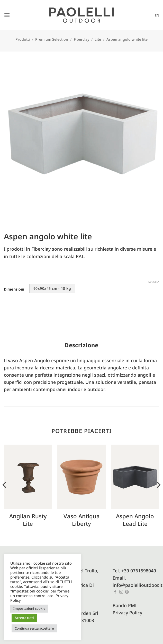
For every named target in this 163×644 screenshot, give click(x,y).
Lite (98, 39)
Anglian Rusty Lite (28, 520)
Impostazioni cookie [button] (29, 608)
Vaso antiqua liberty (82, 520)
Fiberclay (81, 39)
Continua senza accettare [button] (34, 628)
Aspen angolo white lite (127, 39)
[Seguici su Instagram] (121, 592)
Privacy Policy (127, 613)
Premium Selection (52, 39)
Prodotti (23, 39)
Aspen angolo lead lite (135, 520)
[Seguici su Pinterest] (127, 592)
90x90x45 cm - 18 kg (52, 288)
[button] (7, 15)
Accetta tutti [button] (24, 618)
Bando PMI (125, 605)
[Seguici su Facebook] (115, 592)
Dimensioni (14, 289)
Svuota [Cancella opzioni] (154, 282)
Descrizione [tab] (81, 345)
